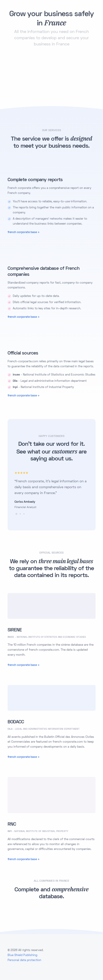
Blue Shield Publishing (22, 955)
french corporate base (22, 232)
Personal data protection (24, 960)
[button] (16, 514)
